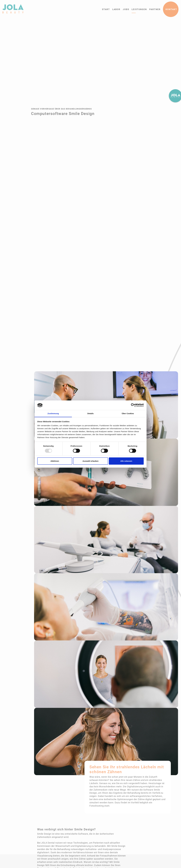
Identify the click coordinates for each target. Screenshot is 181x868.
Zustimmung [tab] (53, 413)
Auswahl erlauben (90, 461)
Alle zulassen (126, 461)
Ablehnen (55, 461)
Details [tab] (91, 413)
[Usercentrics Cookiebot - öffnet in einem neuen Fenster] (133, 405)
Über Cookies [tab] (128, 413)
